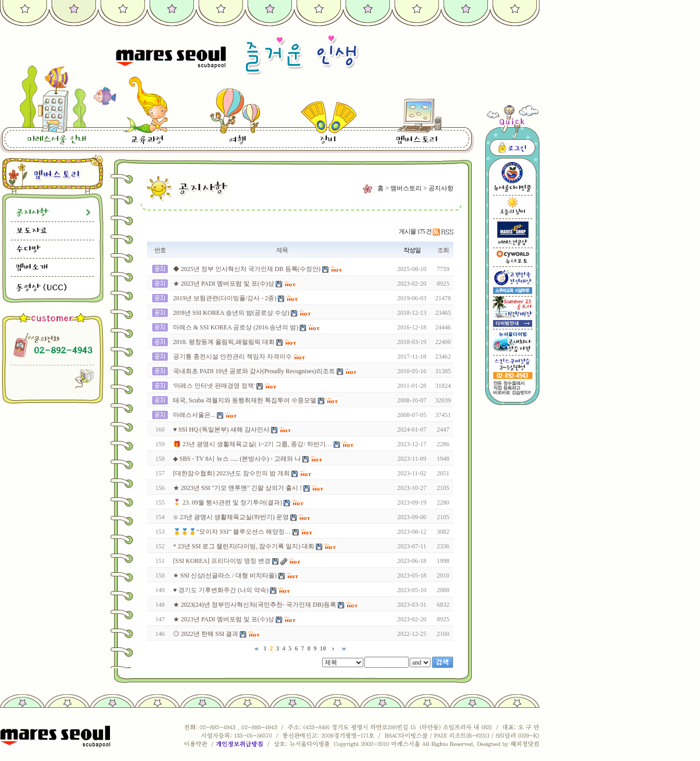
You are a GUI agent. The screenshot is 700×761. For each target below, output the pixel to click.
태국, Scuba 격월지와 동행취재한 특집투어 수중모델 (245, 400)
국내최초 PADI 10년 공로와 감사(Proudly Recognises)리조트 (254, 371)
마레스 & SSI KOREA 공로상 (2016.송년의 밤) (236, 327)
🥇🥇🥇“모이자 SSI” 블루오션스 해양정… (232, 532)
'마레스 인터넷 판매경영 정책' (214, 386)
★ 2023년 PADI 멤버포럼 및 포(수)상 (224, 284)
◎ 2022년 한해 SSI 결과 (206, 634)
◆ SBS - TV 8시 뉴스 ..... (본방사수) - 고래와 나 (237, 459)
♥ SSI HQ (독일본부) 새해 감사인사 (221, 429)
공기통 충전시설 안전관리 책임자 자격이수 (232, 357)
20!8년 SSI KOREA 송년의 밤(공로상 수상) (231, 313)
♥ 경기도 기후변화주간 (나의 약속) (222, 590)
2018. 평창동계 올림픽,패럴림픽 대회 (224, 342)
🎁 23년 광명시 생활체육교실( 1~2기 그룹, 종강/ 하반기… (253, 444)
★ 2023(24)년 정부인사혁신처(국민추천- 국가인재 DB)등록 (255, 605)
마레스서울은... (194, 415)
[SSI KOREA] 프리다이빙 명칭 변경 (222, 561)
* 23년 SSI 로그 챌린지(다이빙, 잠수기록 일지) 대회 (244, 546)
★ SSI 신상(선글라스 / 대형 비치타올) (225, 575)
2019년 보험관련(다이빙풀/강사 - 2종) (225, 298)
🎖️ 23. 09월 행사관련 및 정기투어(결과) (228, 502)
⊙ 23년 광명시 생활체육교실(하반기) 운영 (231, 517)
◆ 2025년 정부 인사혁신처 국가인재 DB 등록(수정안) (247, 269)
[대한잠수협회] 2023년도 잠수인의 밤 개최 (231, 473)
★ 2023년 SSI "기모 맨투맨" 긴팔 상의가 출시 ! (237, 488)
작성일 (412, 250)
